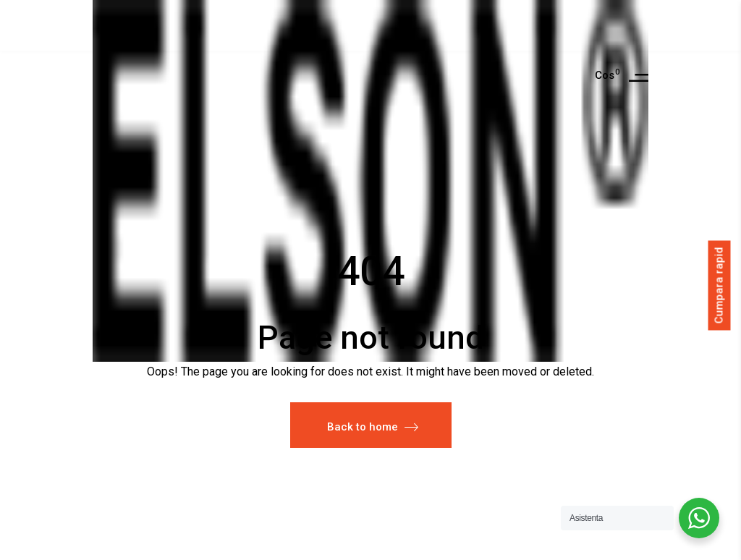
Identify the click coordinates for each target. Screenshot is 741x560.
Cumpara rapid (719, 286)
